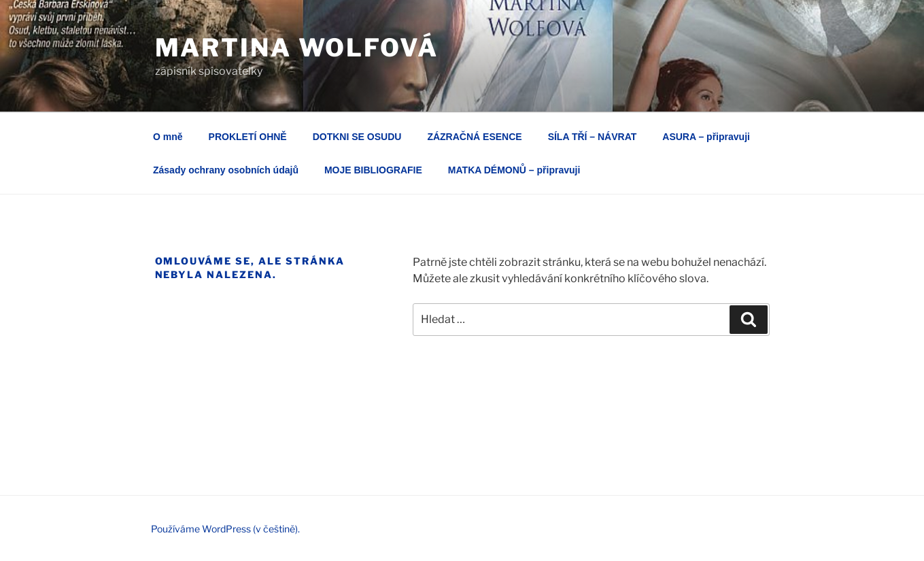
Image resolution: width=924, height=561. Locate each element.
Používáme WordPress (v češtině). (225, 529)
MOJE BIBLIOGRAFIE (373, 170)
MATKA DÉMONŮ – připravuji (514, 170)
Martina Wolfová (297, 48)
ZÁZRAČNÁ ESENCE (474, 137)
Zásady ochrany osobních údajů (226, 170)
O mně (168, 137)
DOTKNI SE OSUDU (357, 137)
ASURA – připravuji (706, 137)
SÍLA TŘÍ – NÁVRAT (593, 137)
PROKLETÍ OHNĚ (248, 137)
